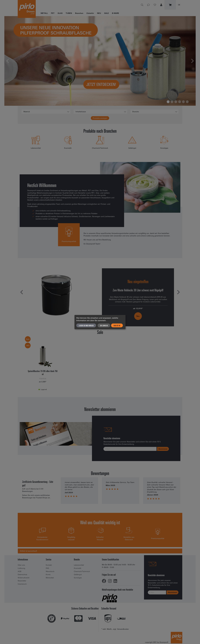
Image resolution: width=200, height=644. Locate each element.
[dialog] (100, 322)
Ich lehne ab (104, 325)
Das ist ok (117, 325)
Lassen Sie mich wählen (86, 325)
